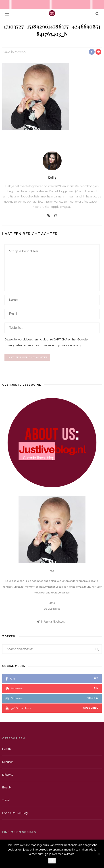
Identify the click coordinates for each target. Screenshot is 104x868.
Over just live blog (15, 813)
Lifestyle (8, 775)
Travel (6, 800)
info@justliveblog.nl (54, 622)
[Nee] (98, 854)
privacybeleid (14, 345)
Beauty (7, 787)
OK (52, 860)
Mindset (7, 762)
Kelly (7, 52)
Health (7, 749)
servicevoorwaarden (42, 345)
